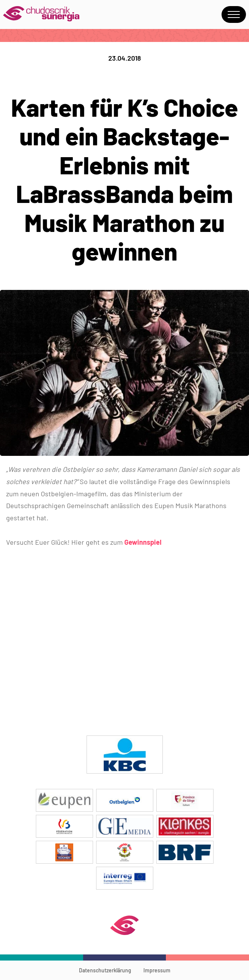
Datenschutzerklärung (105, 970)
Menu (234, 14)
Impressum (157, 970)
